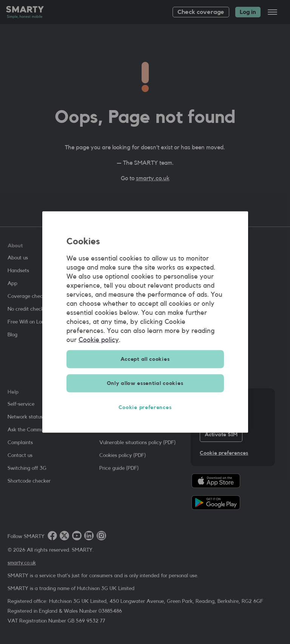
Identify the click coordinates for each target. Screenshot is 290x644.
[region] (145, 322)
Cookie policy (99, 340)
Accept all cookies (145, 359)
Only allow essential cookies (145, 383)
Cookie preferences (145, 408)
